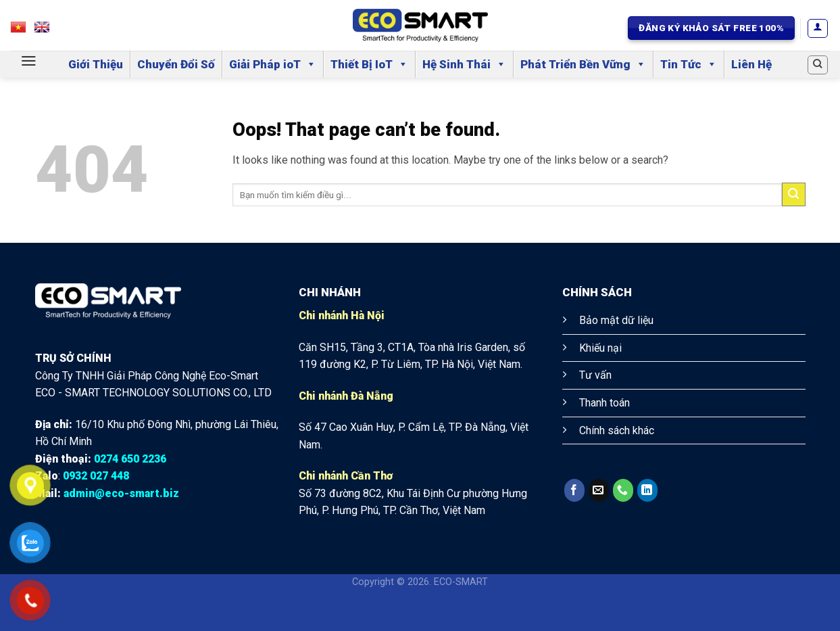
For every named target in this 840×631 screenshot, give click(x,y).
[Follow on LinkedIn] (647, 490)
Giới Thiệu (96, 64)
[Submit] (794, 194)
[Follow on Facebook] (574, 490)
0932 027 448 (96, 476)
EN (48, 31)
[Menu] (29, 61)
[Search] (818, 65)
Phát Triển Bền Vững (583, 64)
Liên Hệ (751, 64)
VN (25, 31)
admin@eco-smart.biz (121, 493)
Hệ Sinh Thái (464, 64)
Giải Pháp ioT (273, 64)
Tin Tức (689, 64)
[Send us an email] (599, 490)
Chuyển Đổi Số (176, 64)
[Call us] (623, 490)
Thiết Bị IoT (369, 64)
